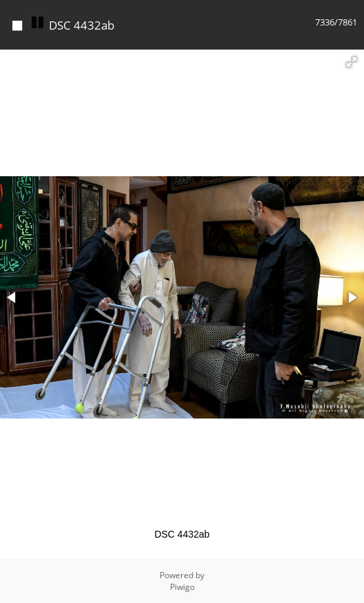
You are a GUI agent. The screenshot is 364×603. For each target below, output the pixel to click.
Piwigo (182, 587)
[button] (352, 62)
